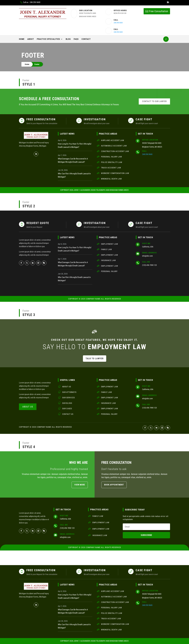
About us (28, 407)
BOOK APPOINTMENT (114, 485)
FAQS (76, 39)
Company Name (93, 299)
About (31, 39)
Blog (68, 39)
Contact (86, 39)
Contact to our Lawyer (154, 101)
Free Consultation (159, 11)
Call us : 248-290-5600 (32, 2)
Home (22, 39)
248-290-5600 (118, 23)
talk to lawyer (95, 359)
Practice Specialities (48, 39)
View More (80, 485)
